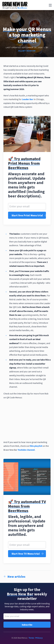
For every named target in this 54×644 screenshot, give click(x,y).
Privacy (39, 638)
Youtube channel (26, 450)
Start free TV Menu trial (28, 554)
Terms (31, 638)
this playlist (36, 446)
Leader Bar (28, 99)
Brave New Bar (15, 4)
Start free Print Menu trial (29, 215)
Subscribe (27, 625)
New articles (15, 577)
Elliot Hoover (27, 51)
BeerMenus (22, 8)
